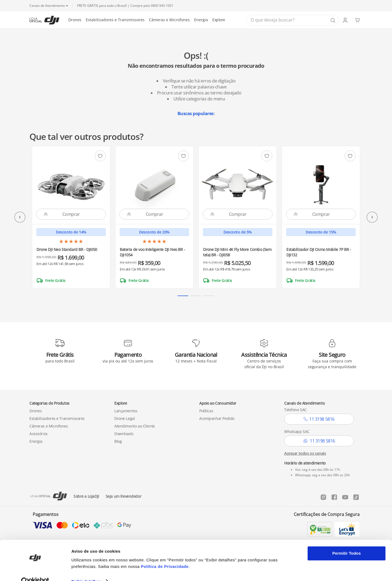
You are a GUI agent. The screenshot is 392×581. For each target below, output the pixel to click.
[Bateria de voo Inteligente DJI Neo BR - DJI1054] (154, 217)
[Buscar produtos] (333, 20)
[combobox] (292, 20)
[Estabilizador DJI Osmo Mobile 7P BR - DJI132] (321, 217)
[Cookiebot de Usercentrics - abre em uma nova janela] (35, 570)
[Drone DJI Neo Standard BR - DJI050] (71, 217)
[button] (183, 296)
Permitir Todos (347, 542)
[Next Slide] (372, 217)
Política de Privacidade (165, 555)
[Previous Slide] (20, 217)
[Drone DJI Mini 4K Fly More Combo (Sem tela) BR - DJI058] (238, 217)
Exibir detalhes (86, 570)
